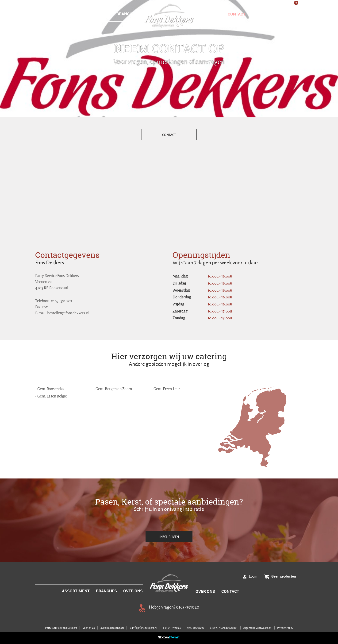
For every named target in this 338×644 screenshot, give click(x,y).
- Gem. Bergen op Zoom (113, 389)
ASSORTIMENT (95, 14)
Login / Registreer (278, 14)
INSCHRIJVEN (169, 537)
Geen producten (284, 576)
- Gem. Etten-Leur (166, 389)
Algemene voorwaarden (258, 628)
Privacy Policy (285, 628)
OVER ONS (210, 14)
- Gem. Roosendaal (50, 389)
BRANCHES (127, 14)
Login (253, 576)
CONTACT (237, 14)
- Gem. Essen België (51, 396)
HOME (68, 14)
